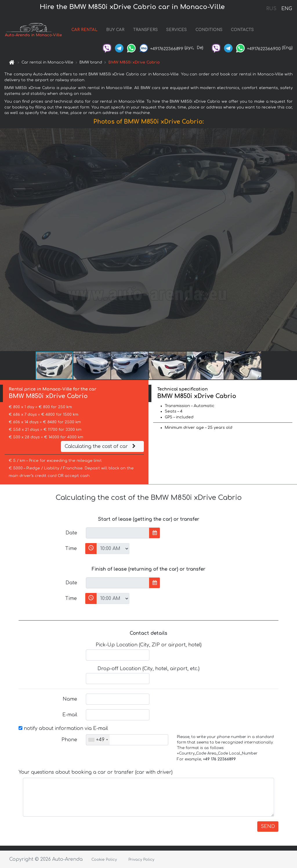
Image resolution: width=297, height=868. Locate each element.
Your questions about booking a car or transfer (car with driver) (96, 772)
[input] (118, 533)
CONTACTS (242, 30)
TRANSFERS (145, 30)
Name (70, 699)
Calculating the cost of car (101, 446)
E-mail (70, 715)
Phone (69, 740)
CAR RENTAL (84, 30)
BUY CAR (115, 30)
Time (71, 549)
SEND (268, 827)
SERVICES (176, 30)
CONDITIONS (209, 30)
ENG (287, 9)
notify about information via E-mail (63, 728)
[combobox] (98, 740)
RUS (271, 9)
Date (71, 533)
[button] (292, 240)
